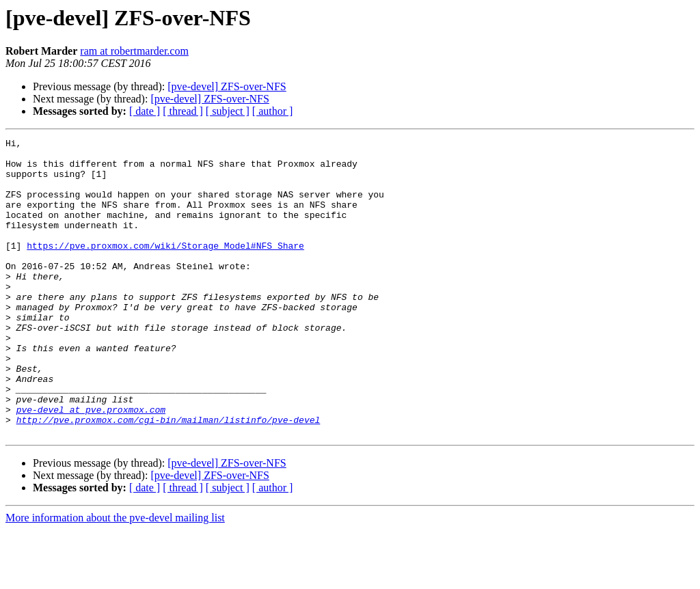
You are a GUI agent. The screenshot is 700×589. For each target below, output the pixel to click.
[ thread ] (183, 111)
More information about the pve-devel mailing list (115, 577)
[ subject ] (228, 111)
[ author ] (273, 111)
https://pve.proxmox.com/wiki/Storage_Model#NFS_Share (165, 268)
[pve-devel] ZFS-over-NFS (227, 86)
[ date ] (145, 111)
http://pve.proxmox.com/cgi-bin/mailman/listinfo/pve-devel (169, 477)
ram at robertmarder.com (134, 51)
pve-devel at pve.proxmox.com (91, 465)
